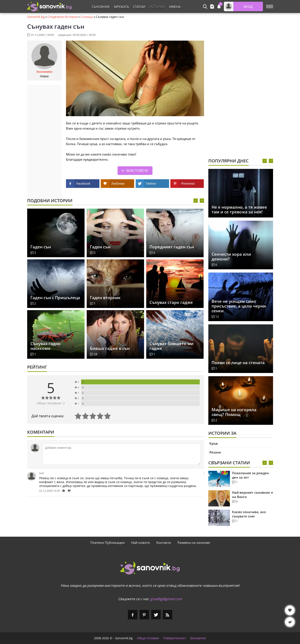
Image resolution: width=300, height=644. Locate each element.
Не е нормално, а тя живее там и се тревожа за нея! (239, 209)
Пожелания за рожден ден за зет (251, 475)
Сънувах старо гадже (171, 302)
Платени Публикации (108, 542)
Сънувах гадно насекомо (46, 346)
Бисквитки (198, 638)
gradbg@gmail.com (166, 599)
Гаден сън (41, 247)
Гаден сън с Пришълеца (55, 298)
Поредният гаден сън (172, 247)
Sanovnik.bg (36, 17)
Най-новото (141, 542)
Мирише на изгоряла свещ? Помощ (234, 412)
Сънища (87, 17)
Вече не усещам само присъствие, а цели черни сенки (239, 306)
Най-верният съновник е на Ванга (253, 495)
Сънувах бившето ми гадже (171, 346)
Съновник (101, 7)
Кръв (214, 443)
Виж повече (137, 171)
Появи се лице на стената (238, 363)
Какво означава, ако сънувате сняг (249, 514)
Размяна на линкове (194, 542)
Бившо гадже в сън (110, 348)
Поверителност (175, 638)
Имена (175, 7)
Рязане (215, 452)
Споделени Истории (63, 17)
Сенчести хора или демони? (231, 257)
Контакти (164, 542)
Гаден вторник (105, 298)
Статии (139, 7)
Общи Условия (148, 638)
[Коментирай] (122, 454)
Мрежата (121, 7)
